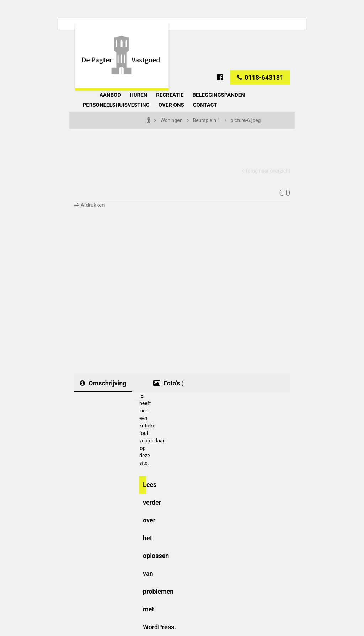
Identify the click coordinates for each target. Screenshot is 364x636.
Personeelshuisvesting (116, 105)
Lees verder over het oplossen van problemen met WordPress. (145, 487)
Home (76, 94)
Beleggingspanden (218, 95)
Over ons (171, 105)
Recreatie (170, 95)
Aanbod (110, 95)
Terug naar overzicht (266, 171)
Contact (205, 105)
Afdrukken (89, 205)
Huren (138, 95)
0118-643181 (260, 77)
